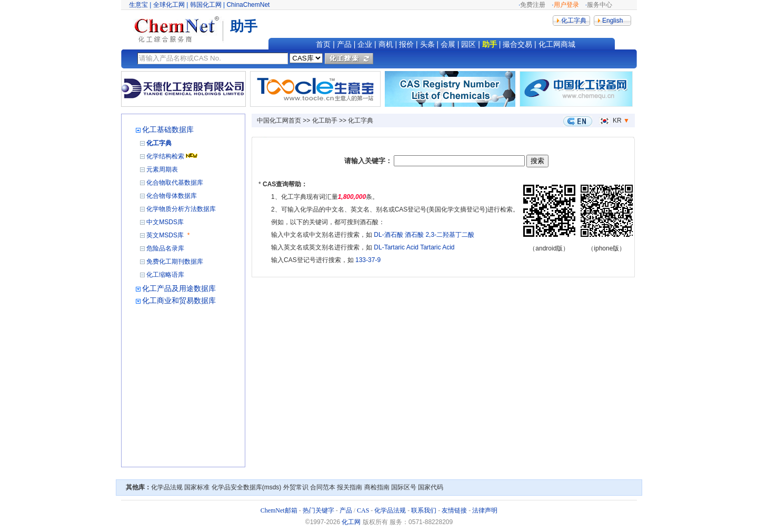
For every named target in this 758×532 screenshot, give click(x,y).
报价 (406, 44)
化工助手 (325, 121)
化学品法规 (167, 487)
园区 (468, 44)
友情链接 (454, 510)
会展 (448, 44)
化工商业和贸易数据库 (179, 300)
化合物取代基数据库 (175, 183)
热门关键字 (318, 510)
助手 (490, 44)
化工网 (351, 522)
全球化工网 (169, 5)
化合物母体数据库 (172, 196)
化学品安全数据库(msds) (247, 487)
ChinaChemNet (248, 5)
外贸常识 (296, 487)
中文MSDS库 (165, 222)
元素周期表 (162, 169)
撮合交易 (517, 44)
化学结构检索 (165, 156)
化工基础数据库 (168, 129)
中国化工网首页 (279, 121)
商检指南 (377, 487)
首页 (323, 44)
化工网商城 (557, 44)
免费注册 (533, 5)
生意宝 (138, 5)
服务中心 (600, 5)
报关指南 (350, 487)
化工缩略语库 (165, 275)
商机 (386, 44)
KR (609, 121)
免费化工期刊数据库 (175, 262)
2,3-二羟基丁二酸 (450, 235)
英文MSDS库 (165, 235)
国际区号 (404, 487)
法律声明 (485, 510)
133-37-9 (368, 260)
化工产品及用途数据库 (179, 288)
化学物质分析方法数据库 (181, 209)
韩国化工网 (206, 5)
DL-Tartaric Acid (396, 247)
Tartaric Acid (437, 247)
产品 (344, 44)
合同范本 (323, 487)
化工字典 (159, 143)
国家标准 (197, 487)
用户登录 (566, 5)
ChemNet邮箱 (279, 510)
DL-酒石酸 (388, 235)
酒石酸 (414, 235)
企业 (365, 44)
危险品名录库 (165, 248)
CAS (363, 510)
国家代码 (431, 487)
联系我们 (424, 510)
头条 (427, 44)
